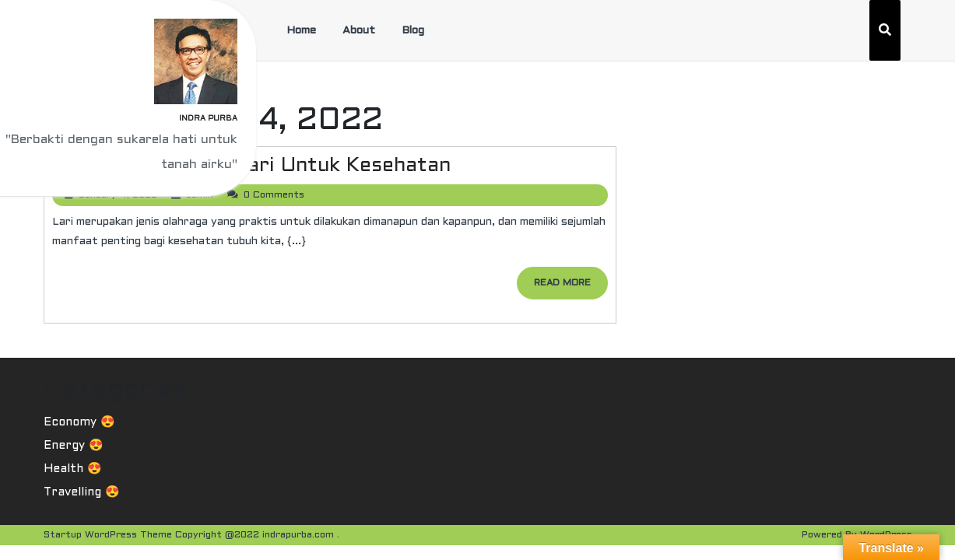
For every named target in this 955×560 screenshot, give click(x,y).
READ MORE (571, 287)
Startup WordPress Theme (108, 535)
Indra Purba (208, 119)
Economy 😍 (79, 422)
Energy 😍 (74, 446)
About (359, 31)
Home (301, 31)
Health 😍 (73, 469)
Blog (413, 31)
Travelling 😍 (82, 492)
